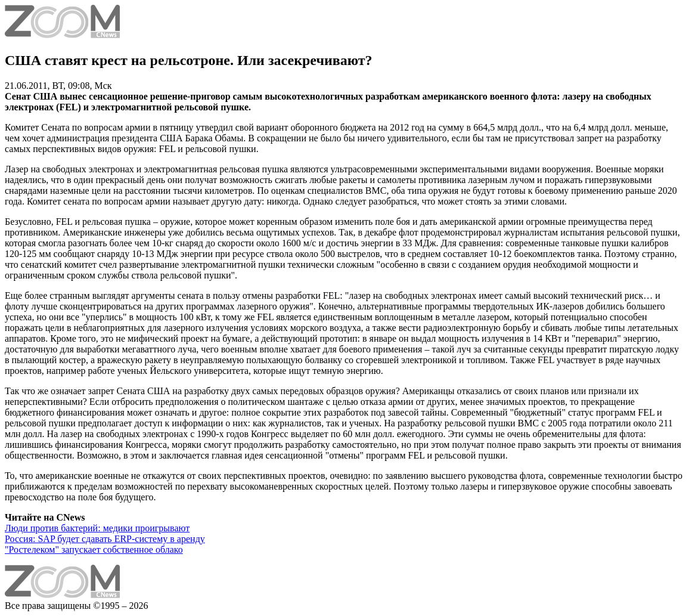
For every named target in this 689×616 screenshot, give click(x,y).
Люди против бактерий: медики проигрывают (97, 528)
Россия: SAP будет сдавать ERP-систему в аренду (105, 539)
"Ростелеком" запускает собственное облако (94, 550)
